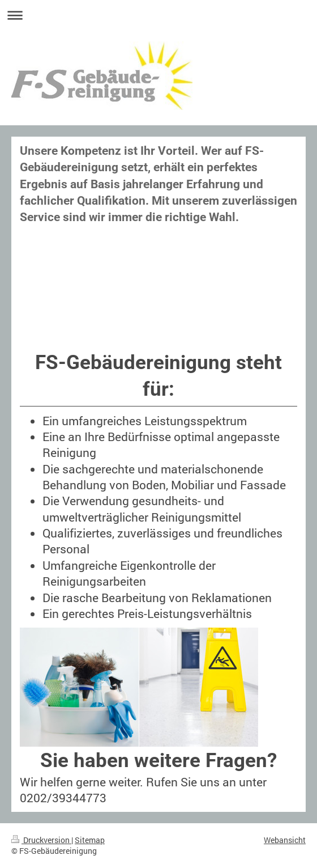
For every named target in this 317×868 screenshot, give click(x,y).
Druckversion (41, 840)
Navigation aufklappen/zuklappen (158, 15)
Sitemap (90, 840)
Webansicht (285, 840)
